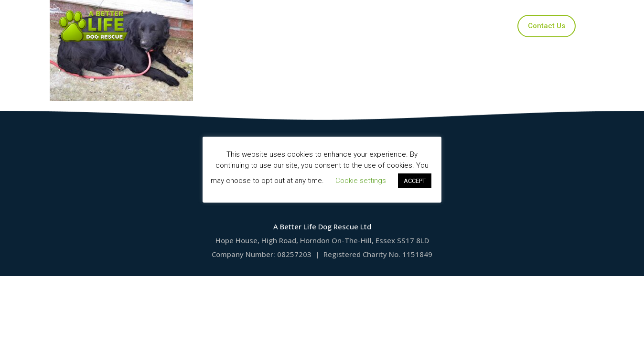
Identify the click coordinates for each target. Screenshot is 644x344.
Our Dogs (281, 26)
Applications (335, 26)
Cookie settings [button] (361, 181)
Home (235, 26)
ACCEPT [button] (415, 181)
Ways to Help (397, 26)
